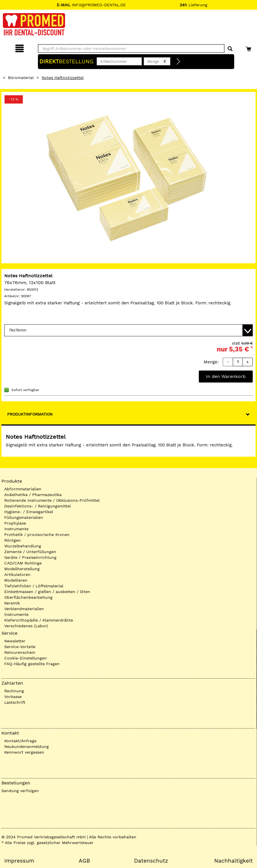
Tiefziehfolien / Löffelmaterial (34, 586)
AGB (84, 861)
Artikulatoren (17, 574)
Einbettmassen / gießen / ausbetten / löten (47, 592)
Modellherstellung (22, 569)
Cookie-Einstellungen (26, 658)
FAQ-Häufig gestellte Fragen (32, 664)
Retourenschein (20, 652)
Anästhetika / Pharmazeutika (33, 495)
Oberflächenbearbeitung (28, 597)
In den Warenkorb (226, 376)
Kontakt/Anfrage (20, 741)
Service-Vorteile (20, 647)
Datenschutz (151, 861)
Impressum (19, 861)
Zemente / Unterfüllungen (30, 552)
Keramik (12, 603)
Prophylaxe (15, 523)
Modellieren (16, 580)
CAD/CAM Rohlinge (23, 563)
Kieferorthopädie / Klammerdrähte (39, 620)
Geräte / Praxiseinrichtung (30, 557)
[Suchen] (230, 49)
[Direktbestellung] (179, 62)
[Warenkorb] (249, 47)
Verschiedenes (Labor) (26, 626)
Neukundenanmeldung (27, 746)
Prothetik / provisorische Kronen (37, 535)
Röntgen (13, 540)
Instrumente (16, 529)
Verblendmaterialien (24, 609)
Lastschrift (15, 702)
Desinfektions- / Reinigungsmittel (38, 506)
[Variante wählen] (128, 330)
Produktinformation (30, 414)
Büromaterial (21, 78)
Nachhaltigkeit (233, 861)
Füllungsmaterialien (24, 517)
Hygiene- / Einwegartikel (29, 512)
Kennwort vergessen (24, 752)
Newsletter (15, 641)
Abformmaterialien (23, 489)
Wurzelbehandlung (23, 546)
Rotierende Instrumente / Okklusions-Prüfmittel (52, 500)
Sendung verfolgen (20, 791)
